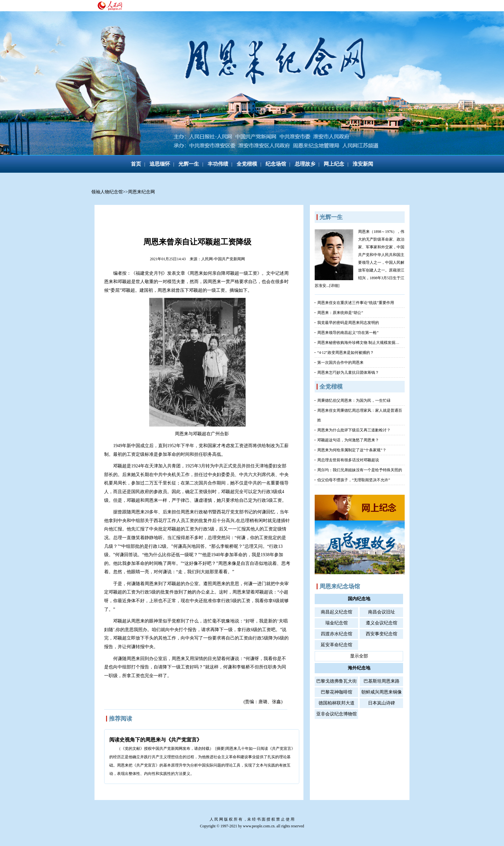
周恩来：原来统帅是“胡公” (340, 313)
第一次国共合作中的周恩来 (340, 363)
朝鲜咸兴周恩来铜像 (382, 692)
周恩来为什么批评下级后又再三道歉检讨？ (354, 430)
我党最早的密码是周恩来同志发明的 (348, 323)
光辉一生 (189, 164)
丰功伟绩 (218, 164)
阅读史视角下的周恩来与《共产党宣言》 (156, 740)
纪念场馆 (276, 164)
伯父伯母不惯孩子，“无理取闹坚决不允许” (354, 480)
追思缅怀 (160, 164)
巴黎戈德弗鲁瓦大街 (337, 681)
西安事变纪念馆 (382, 634)
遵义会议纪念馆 (382, 623)
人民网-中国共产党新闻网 (223, 259)
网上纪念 (334, 164)
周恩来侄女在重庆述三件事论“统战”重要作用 (356, 303)
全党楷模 (247, 164)
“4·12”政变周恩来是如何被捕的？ (346, 353)
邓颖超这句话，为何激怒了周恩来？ (348, 440)
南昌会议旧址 (382, 612)
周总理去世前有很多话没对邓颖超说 (348, 460)
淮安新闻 (363, 164)
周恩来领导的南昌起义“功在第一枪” (348, 333)
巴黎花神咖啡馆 (337, 692)
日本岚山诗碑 (382, 703)
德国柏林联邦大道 (337, 703)
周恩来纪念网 (141, 192)
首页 (136, 164)
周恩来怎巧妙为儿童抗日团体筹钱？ (348, 372)
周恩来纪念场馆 (340, 586)
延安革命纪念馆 (337, 645)
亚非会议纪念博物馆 (337, 714)
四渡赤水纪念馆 (337, 634)
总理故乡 (305, 164)
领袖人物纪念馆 (107, 192)
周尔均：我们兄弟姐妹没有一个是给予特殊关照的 (360, 470)
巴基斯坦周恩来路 (382, 681)
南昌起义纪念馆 (337, 612)
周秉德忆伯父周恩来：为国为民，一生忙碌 (354, 400)
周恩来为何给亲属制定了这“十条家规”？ (352, 450)
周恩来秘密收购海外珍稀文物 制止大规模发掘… (358, 343)
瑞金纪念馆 (337, 623)
